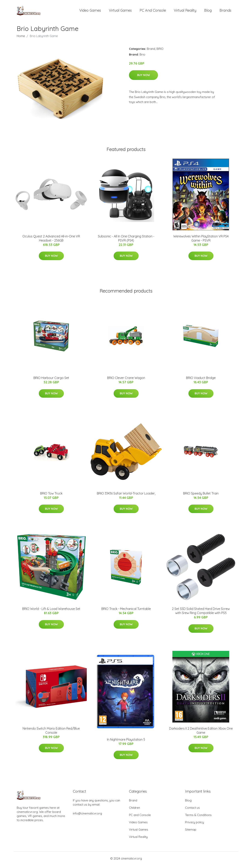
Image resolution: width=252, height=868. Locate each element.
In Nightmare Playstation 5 (126, 742)
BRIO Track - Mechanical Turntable (126, 611)
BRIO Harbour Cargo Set (51, 381)
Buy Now (143, 78)
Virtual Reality (185, 12)
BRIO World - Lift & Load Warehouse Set (51, 611)
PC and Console (153, 12)
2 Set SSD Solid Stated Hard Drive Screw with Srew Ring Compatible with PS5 (201, 614)
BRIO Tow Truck (51, 496)
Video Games (90, 12)
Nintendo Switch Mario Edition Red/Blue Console (51, 733)
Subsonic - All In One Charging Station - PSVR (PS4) (126, 241)
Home (21, 39)
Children (134, 810)
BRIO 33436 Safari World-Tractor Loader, (126, 496)
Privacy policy (195, 825)
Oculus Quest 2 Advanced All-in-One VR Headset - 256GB (51, 241)
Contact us (192, 810)
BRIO (160, 51)
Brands (225, 12)
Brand (151, 51)
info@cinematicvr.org (87, 816)
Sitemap (191, 832)
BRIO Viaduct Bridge (201, 381)
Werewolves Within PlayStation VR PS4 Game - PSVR (201, 241)
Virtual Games (120, 12)
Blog (208, 12)
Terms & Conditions (198, 818)
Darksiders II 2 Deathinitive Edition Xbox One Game (201, 733)
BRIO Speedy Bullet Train (201, 496)
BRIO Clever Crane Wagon (126, 381)
